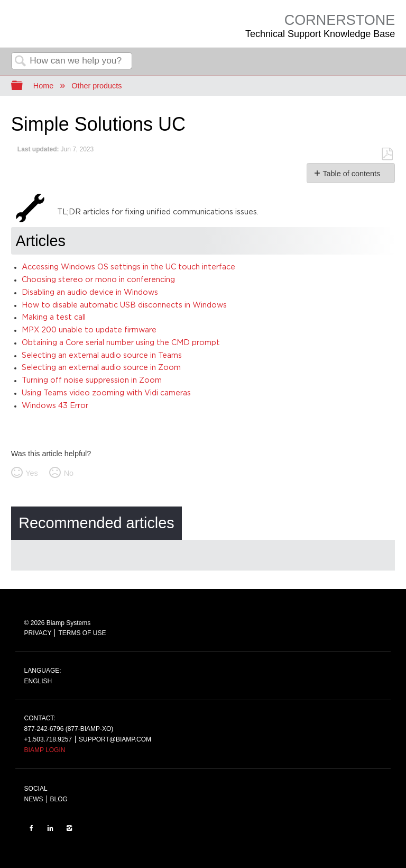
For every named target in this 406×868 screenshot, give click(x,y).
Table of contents (351, 174)
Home (43, 86)
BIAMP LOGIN (45, 750)
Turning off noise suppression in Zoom (92, 380)
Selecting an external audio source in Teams (102, 355)
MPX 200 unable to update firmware (89, 330)
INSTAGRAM (69, 828)
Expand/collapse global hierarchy (24, 86)
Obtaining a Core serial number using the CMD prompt (121, 343)
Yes (31, 473)
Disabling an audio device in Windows (90, 292)
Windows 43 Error (55, 406)
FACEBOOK (31, 828)
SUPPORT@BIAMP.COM (115, 739)
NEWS (34, 799)
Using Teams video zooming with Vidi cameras (106, 393)
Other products (96, 86)
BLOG (59, 799)
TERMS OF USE (82, 633)
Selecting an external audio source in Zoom (101, 368)
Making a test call (54, 317)
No (69, 473)
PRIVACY (38, 633)
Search (21, 62)
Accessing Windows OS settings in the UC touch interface (128, 267)
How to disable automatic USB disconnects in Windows (124, 305)
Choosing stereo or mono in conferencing (98, 280)
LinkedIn (50, 828)
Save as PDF (387, 154)
